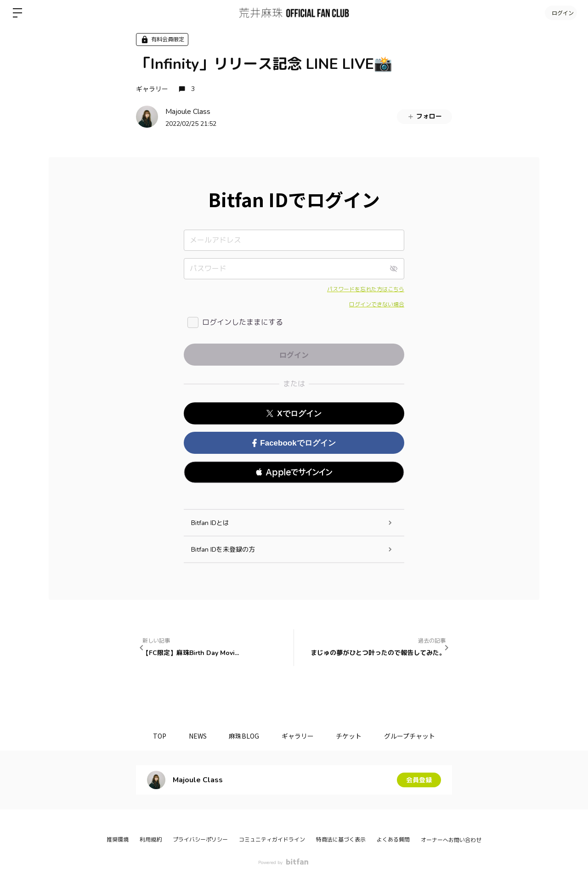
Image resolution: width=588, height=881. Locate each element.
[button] (294, 472)
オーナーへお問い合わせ (451, 840)
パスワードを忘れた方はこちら (366, 289)
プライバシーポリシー (200, 840)
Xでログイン (294, 414)
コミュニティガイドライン (272, 840)
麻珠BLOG (244, 736)
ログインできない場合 (377, 305)
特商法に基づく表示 (341, 840)
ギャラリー (152, 89)
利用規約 (151, 840)
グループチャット (411, 736)
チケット (350, 736)
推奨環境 (118, 840)
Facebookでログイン (294, 443)
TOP (158, 736)
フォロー (424, 116)
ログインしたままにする (243, 322)
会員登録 (419, 780)
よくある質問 (393, 840)
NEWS (197, 736)
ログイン (560, 13)
